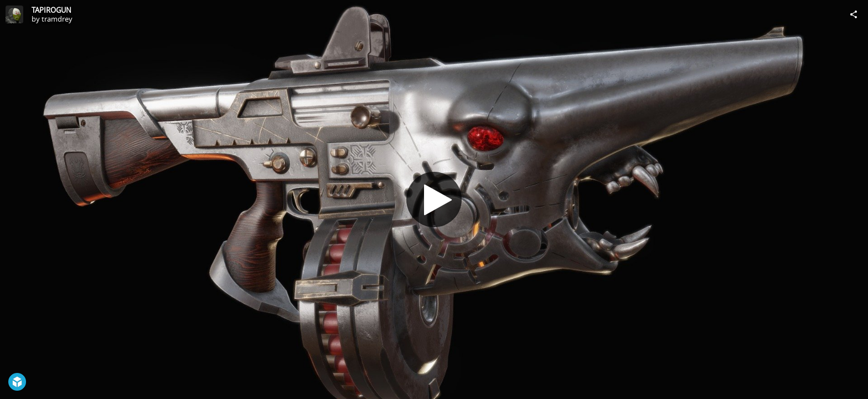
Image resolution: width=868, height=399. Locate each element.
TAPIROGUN (51, 10)
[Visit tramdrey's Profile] (14, 14)
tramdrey (57, 19)
